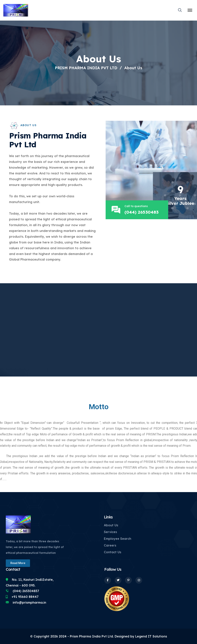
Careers (110, 545)
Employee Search (118, 539)
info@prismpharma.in (29, 602)
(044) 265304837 (26, 591)
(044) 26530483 (143, 212)
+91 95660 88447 (25, 597)
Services (110, 532)
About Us (111, 525)
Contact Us (113, 552)
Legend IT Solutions (151, 636)
